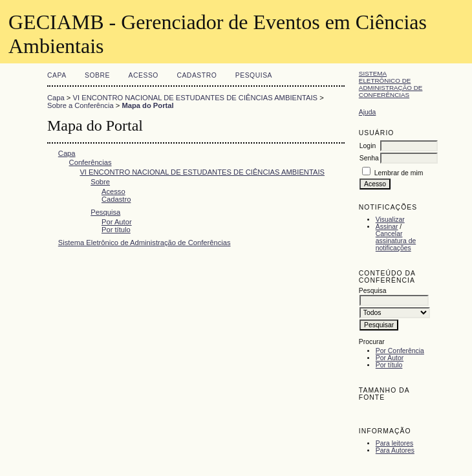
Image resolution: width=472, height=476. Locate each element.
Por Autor (390, 358)
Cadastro (197, 75)
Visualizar (390, 220)
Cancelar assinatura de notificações (396, 241)
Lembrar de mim (399, 173)
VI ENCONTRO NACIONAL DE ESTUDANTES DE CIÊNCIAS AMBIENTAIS (196, 98)
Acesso (144, 75)
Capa (57, 75)
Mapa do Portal (147, 105)
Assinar (387, 227)
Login (368, 146)
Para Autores (395, 450)
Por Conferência (400, 351)
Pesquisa (254, 75)
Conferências (91, 162)
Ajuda (368, 112)
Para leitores (394, 443)
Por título (389, 365)
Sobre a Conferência (80, 105)
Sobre (97, 75)
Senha (369, 158)
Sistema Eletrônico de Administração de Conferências (391, 84)
